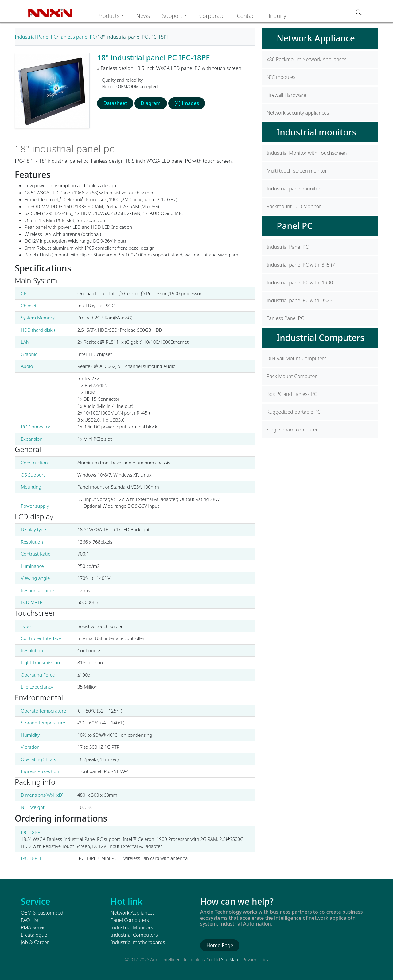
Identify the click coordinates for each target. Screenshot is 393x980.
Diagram (151, 103)
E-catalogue (34, 935)
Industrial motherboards (138, 942)
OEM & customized (42, 913)
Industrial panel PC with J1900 (300, 283)
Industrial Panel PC (36, 37)
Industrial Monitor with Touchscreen (307, 153)
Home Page (220, 945)
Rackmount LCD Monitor (294, 206)
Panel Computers (130, 920)
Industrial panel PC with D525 (299, 300)
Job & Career (35, 942)
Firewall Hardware (286, 95)
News (143, 16)
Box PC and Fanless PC (292, 394)
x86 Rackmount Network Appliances (306, 59)
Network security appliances (298, 113)
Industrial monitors (316, 132)
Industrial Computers (321, 338)
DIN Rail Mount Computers (296, 358)
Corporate (212, 16)
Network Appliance (316, 38)
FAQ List (30, 920)
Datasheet (115, 103)
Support (172, 16)
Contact (246, 16)
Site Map (230, 960)
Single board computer (292, 430)
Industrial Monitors (132, 927)
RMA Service (35, 927)
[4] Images (186, 103)
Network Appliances (133, 913)
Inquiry (277, 16)
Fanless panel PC (77, 37)
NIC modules (281, 77)
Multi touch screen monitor (297, 171)
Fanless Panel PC (285, 318)
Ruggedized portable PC (293, 412)
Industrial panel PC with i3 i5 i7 (301, 265)
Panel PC (294, 226)
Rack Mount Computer (292, 376)
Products (109, 16)
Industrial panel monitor (294, 189)
